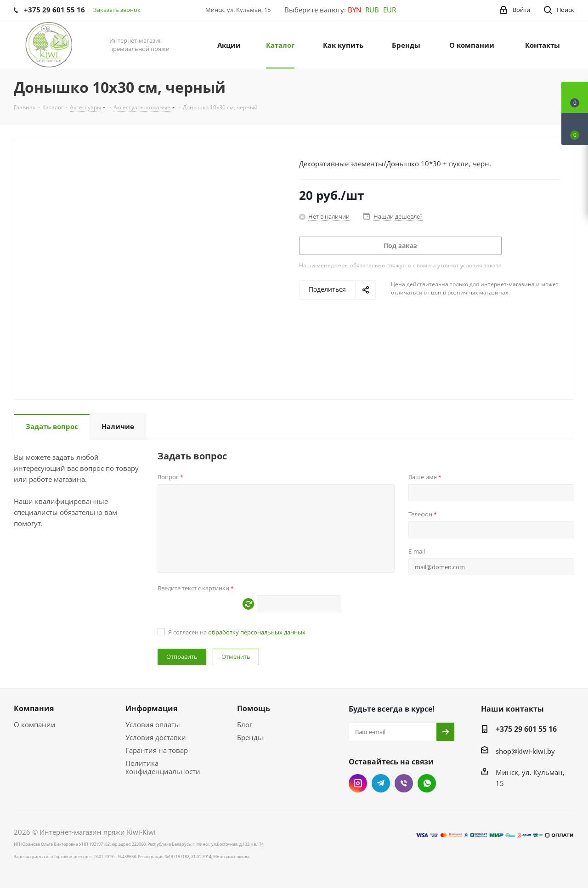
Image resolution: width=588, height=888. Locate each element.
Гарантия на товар (157, 750)
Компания (34, 708)
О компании (35, 724)
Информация (151, 708)
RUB (372, 10)
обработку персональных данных (257, 632)
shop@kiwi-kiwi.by (525, 751)
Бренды (250, 737)
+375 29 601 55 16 (526, 729)
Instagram (358, 783)
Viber (404, 783)
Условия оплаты (153, 724)
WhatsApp (427, 783)
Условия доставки (156, 737)
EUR (390, 10)
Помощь (254, 708)
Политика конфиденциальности (163, 767)
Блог (245, 724)
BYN (354, 10)
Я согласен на (237, 632)
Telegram (381, 783)
